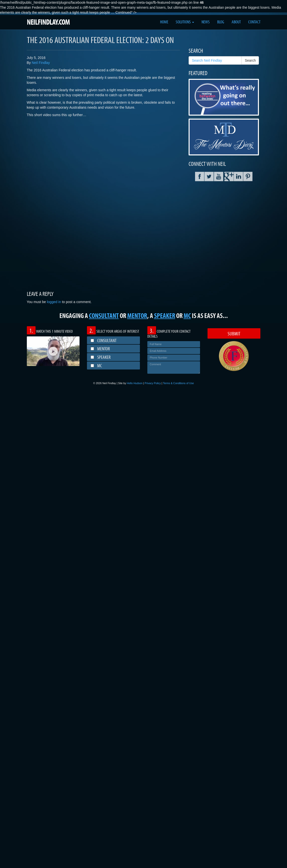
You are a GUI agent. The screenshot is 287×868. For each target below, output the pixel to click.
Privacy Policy (153, 383)
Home (164, 22)
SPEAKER (165, 315)
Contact (254, 22)
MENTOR (137, 315)
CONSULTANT (104, 315)
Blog (221, 22)
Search (250, 60)
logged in (54, 302)
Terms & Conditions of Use (178, 383)
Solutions (185, 22)
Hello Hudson (135, 383)
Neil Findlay (41, 63)
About (236, 22)
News (206, 22)
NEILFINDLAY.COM (48, 22)
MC (187, 315)
